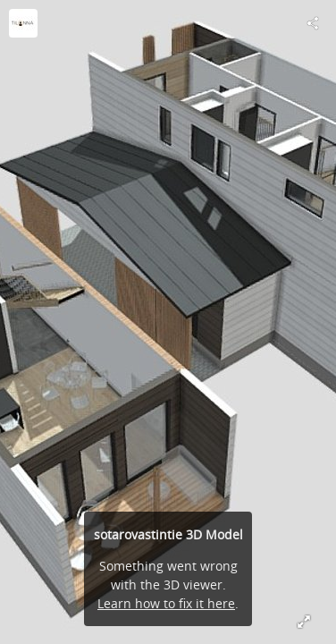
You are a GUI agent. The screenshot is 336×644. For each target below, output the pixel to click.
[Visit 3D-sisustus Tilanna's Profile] (23, 23)
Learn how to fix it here (166, 603)
